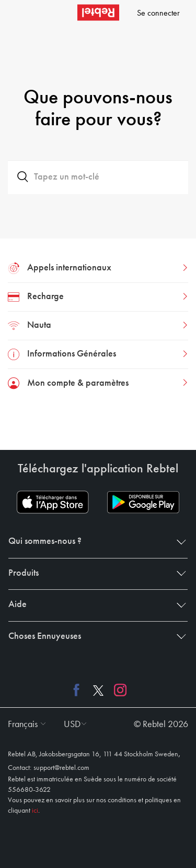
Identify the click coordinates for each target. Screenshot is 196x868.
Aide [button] (95, 604)
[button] (24, 724)
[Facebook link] (79, 689)
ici (35, 811)
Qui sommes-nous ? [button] (95, 541)
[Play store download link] (143, 502)
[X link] (98, 689)
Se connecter (158, 14)
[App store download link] (53, 502)
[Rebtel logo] (98, 13)
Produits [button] (95, 573)
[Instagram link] (118, 689)
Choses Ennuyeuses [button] (95, 636)
